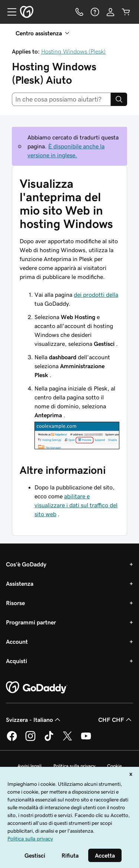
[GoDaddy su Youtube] (86, 740)
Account (17, 642)
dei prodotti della (96, 295)
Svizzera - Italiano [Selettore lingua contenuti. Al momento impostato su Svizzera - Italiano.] (34, 720)
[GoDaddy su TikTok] (49, 740)
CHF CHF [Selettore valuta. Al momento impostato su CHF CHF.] (116, 720)
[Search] (119, 99)
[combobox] (61, 99)
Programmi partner (31, 622)
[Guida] (95, 12)
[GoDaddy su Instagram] (30, 740)
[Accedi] (110, 12)
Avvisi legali (29, 766)
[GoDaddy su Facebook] (12, 740)
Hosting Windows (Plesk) (73, 51)
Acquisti (16, 661)
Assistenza (20, 584)
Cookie (115, 766)
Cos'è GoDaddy (26, 564)
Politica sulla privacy (74, 766)
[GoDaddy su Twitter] (67, 740)
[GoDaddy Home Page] (37, 688)
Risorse (15, 603)
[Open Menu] (9, 12)
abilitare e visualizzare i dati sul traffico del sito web (76, 505)
